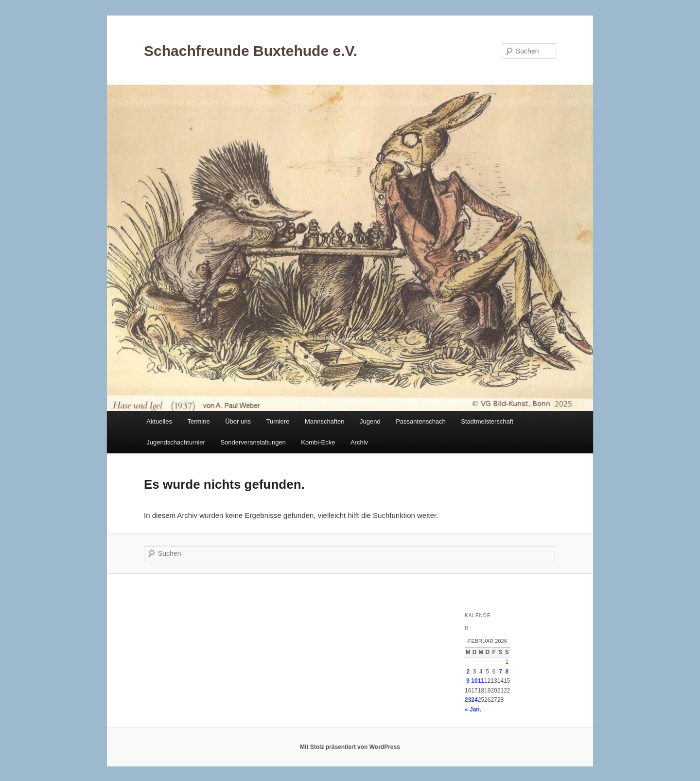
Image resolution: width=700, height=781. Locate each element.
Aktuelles (159, 421)
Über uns (238, 421)
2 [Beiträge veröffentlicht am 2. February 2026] (468, 672)
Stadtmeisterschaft (487, 421)
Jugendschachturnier (176, 442)
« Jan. (473, 710)
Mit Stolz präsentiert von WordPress (350, 747)
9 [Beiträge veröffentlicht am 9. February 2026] (468, 681)
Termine (198, 421)
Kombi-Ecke (318, 442)
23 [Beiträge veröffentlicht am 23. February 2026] (468, 700)
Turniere (278, 421)
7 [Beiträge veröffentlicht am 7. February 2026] (500, 672)
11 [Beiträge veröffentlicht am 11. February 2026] (481, 681)
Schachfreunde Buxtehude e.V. (251, 51)
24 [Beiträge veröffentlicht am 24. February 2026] (474, 700)
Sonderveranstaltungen (253, 442)
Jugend (370, 421)
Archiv (359, 442)
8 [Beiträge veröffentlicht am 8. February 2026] (507, 672)
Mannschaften (325, 421)
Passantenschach (421, 421)
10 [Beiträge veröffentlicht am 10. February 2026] (474, 681)
